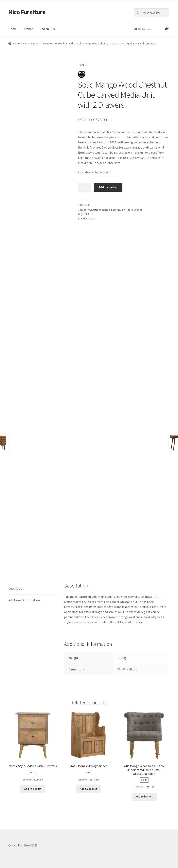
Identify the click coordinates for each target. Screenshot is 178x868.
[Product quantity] (85, 187)
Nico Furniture (27, 12)
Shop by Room (32, 43)
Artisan (28, 29)
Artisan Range (101, 210)
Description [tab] (16, 588)
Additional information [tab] (24, 600)
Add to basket (108, 187)
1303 (86, 214)
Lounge (47, 43)
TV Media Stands (64, 43)
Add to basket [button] (33, 789)
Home (12, 29)
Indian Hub (48, 29)
